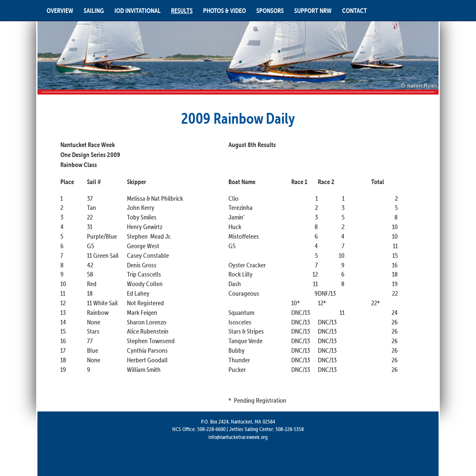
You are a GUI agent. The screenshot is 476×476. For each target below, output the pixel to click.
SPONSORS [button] (270, 10)
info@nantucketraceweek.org (238, 437)
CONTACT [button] (355, 10)
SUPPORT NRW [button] (313, 10)
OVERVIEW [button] (60, 10)
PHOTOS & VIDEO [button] (224, 10)
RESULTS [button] (182, 10)
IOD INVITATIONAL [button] (138, 10)
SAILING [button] (94, 10)
